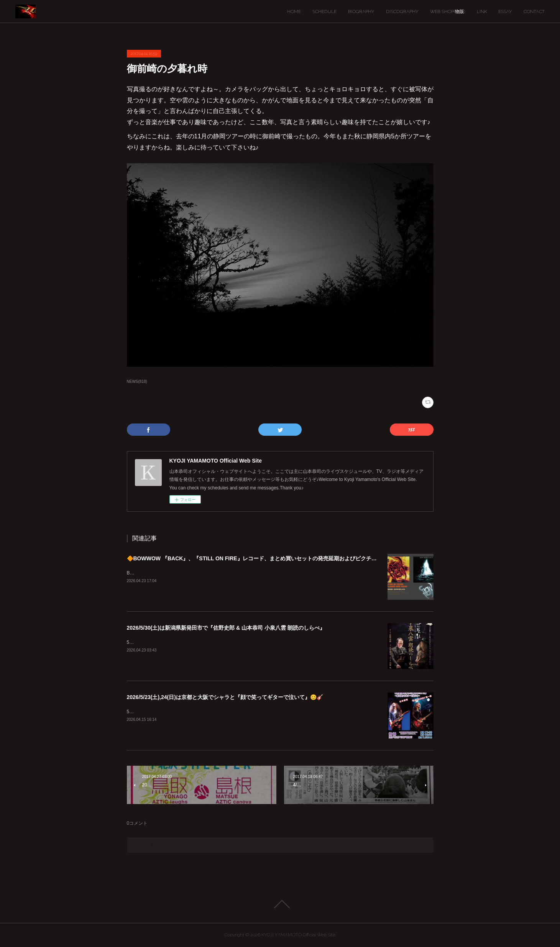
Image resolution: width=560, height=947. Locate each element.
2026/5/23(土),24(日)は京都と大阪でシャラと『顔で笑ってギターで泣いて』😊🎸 (225, 697)
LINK (482, 11)
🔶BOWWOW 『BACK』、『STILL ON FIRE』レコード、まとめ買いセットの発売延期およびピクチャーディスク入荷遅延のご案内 (287, 558)
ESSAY (505, 11)
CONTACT (534, 11)
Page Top (280, 904)
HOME (294, 11)
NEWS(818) (137, 382)
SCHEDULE (324, 11)
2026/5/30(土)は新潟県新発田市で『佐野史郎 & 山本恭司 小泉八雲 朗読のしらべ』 (226, 628)
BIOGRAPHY (361, 11)
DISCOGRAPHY (402, 11)
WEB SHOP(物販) (448, 11)
